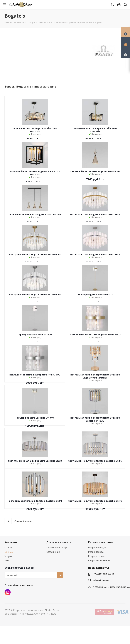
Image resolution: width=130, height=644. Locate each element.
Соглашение (53, 552)
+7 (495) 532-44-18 (104, 574)
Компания (11, 542)
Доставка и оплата (59, 542)
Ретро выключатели (99, 560)
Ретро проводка (97, 548)
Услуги (8, 556)
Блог (7, 560)
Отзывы (9, 548)
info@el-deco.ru (101, 580)
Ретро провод (96, 552)
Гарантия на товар (57, 548)
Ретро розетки (96, 556)
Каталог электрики (101, 542)
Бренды (9, 552)
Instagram (8, 592)
